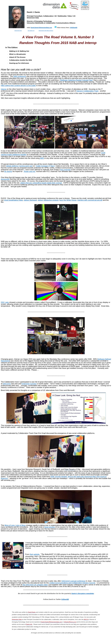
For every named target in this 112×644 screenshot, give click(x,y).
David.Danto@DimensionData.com (41, 28)
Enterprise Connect (29, 384)
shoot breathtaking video (14, 200)
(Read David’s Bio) (18, 31)
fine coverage (65, 170)
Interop (4, 89)
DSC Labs (5, 302)
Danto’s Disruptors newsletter (83, 594)
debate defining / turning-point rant (19, 166)
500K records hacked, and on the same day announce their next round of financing (54, 477)
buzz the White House (68, 200)
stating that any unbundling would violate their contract (41, 183)
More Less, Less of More (15, 525)
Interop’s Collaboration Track (87, 91)
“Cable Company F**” (45, 166)
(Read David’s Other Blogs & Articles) (46, 31)
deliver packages (30, 200)
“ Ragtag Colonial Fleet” (76, 80)
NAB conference (20, 76)
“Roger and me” (30, 171)
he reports (8, 171)
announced (5, 179)
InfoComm (7, 384)
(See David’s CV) (31, 31)
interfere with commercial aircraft (90, 200)
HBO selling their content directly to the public (18, 86)
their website (35, 554)
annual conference (73, 581)
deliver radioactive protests (48, 200)
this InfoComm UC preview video (35, 585)
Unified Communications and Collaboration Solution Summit (72, 583)
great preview (50, 527)
